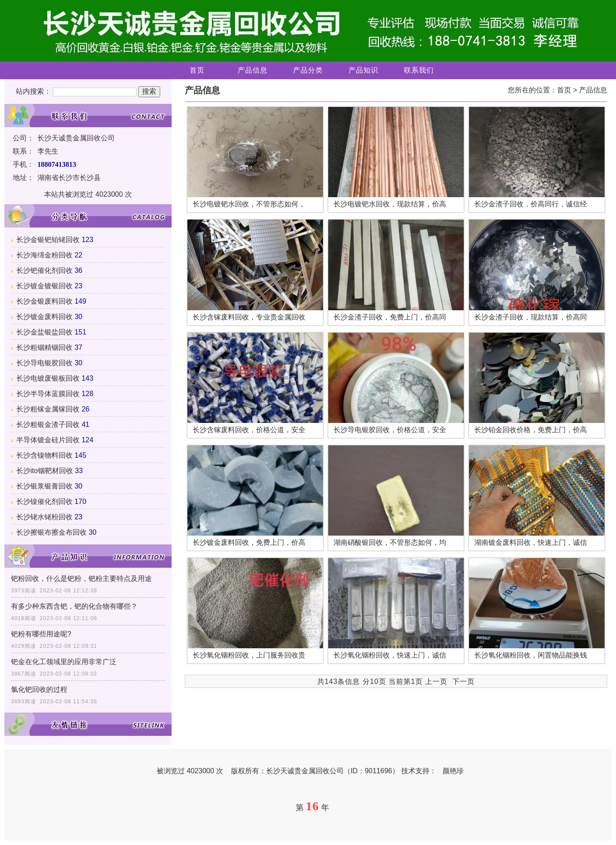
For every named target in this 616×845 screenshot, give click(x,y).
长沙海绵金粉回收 (44, 255)
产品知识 (363, 70)
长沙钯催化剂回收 (44, 270)
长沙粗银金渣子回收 (48, 424)
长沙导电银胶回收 (44, 363)
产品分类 (308, 70)
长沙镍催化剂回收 (44, 501)
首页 (197, 70)
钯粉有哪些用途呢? (41, 634)
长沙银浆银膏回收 (44, 486)
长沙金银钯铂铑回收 (48, 240)
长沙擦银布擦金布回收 (51, 532)
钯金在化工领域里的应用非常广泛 (64, 662)
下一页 (464, 682)
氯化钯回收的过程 (39, 689)
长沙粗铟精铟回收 (44, 347)
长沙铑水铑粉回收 (44, 517)
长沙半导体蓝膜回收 (48, 394)
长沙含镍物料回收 (44, 455)
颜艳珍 (453, 771)
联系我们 (419, 70)
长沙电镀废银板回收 (48, 378)
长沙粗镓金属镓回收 (48, 409)
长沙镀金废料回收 (44, 317)
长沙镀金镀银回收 (44, 286)
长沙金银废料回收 (44, 301)
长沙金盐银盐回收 (44, 332)
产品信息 (253, 70)
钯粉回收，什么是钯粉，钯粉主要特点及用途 (81, 579)
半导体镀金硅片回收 (48, 440)
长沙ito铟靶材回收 (45, 471)
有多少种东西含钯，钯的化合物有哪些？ (74, 606)
